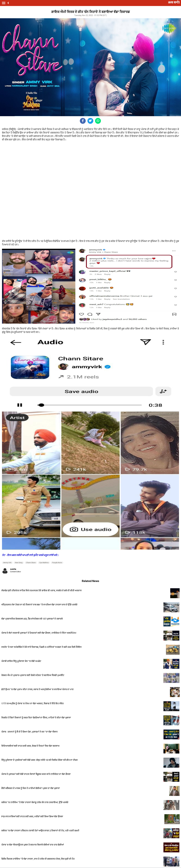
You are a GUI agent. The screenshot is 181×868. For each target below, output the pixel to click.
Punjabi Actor (57, 563)
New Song (19, 563)
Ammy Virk (7, 563)
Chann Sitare (31, 563)
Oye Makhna (44, 563)
